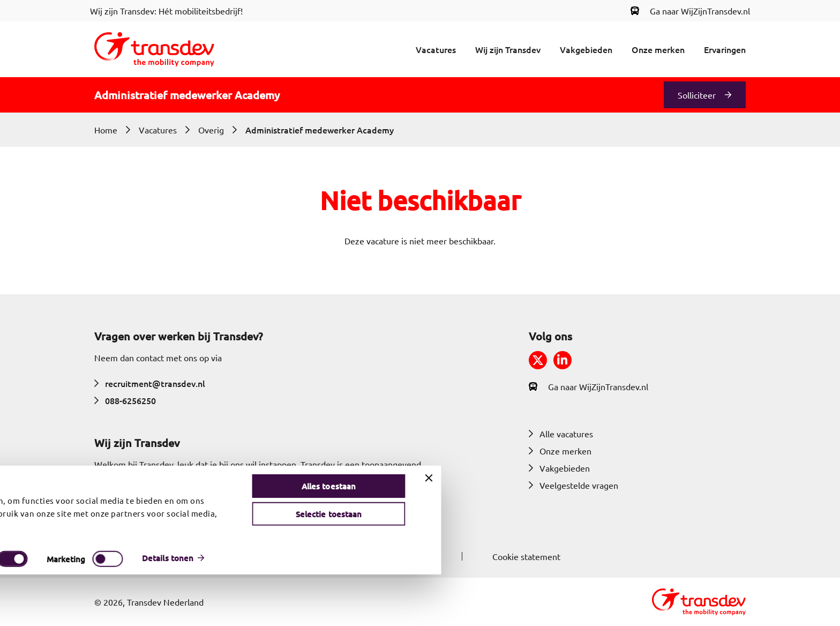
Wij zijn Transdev (508, 49)
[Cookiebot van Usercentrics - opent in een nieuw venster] (65, 609)
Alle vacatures (561, 434)
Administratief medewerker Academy (320, 130)
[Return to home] (154, 49)
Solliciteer (697, 95)
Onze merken (658, 49)
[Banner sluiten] (828, 530)
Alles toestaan (727, 538)
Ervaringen (725, 49)
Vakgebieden (586, 49)
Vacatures (436, 49)
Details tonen (566, 609)
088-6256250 (125, 400)
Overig (211, 130)
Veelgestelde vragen (573, 485)
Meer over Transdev (140, 516)
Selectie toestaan (727, 565)
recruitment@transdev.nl (150, 383)
